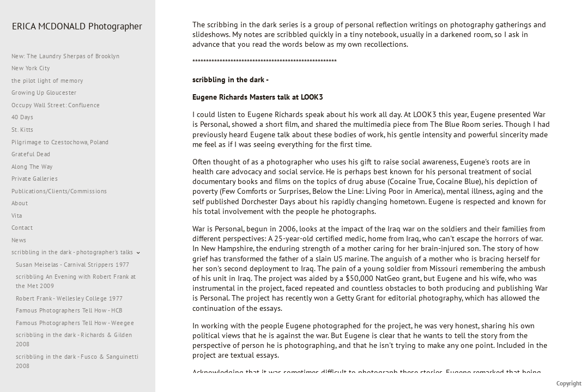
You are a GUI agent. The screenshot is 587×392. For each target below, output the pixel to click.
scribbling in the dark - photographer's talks (77, 252)
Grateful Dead (31, 154)
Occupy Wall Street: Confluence (56, 105)
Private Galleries (35, 179)
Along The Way (36, 167)
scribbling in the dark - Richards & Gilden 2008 (74, 339)
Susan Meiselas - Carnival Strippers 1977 (73, 265)
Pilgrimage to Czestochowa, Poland (60, 142)
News (19, 240)
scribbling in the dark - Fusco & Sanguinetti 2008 (77, 361)
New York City (35, 68)
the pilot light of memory (47, 81)
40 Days (22, 117)
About (20, 203)
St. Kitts (23, 130)
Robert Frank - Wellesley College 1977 (69, 298)
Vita (17, 216)
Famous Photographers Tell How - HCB (69, 310)
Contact (22, 228)
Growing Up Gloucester (44, 93)
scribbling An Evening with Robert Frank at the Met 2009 (76, 281)
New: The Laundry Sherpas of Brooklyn (65, 56)
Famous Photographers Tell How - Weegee (75, 323)
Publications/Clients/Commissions (59, 191)
